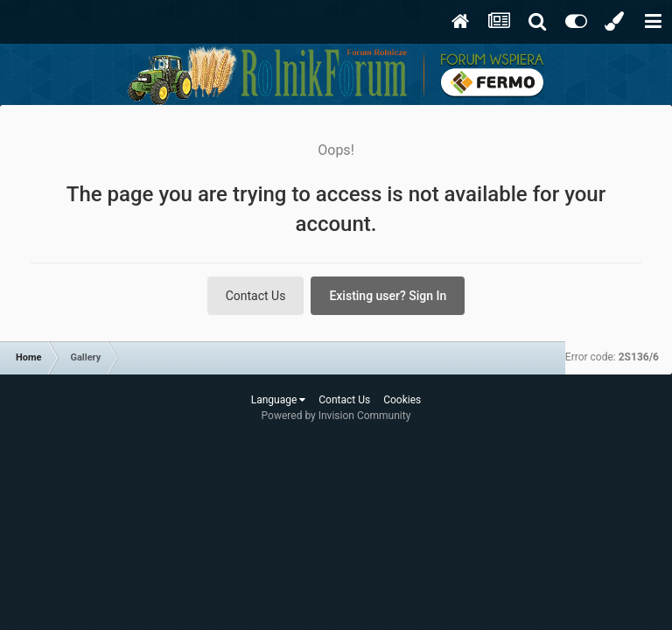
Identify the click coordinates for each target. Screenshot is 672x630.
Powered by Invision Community (336, 416)
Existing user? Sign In (388, 296)
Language (279, 400)
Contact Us (256, 296)
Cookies (402, 400)
